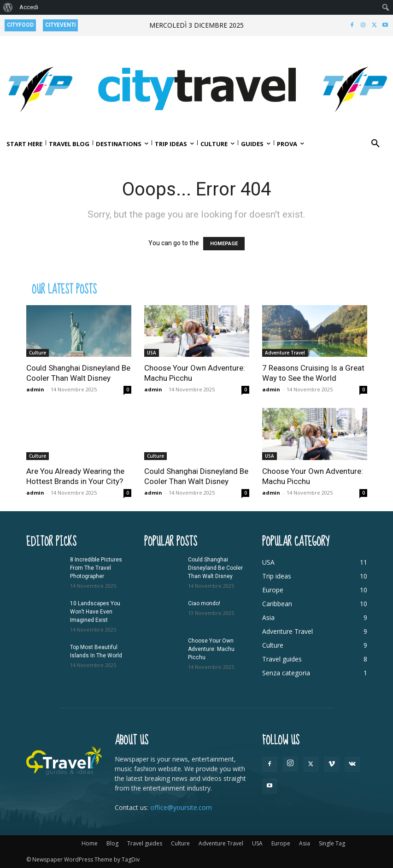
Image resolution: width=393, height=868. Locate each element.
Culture (38, 353)
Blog (112, 843)
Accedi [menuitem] (29, 7)
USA (152, 353)
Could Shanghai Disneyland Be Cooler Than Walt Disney (215, 568)
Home (90, 843)
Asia (305, 843)
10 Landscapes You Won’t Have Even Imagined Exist (95, 612)
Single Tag (332, 843)
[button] (375, 144)
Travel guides (145, 843)
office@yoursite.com (181, 807)
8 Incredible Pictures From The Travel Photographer (96, 568)
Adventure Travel (285, 353)
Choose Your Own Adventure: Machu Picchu (211, 649)
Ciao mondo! (204, 603)
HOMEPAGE (224, 244)
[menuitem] (8, 7)
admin (35, 389)
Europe (281, 843)
